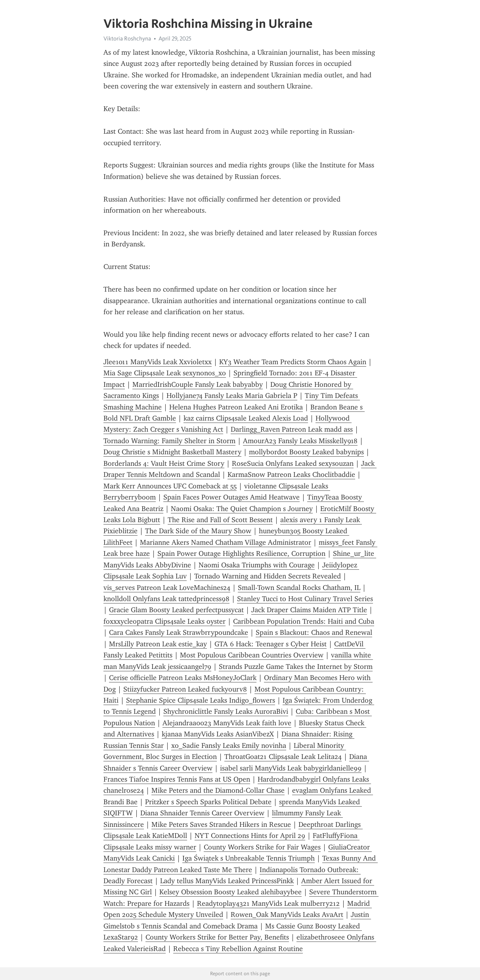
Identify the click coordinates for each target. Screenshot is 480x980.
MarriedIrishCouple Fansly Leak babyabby (198, 384)
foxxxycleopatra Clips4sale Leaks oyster (164, 621)
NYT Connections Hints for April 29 (250, 836)
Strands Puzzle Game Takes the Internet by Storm (296, 667)
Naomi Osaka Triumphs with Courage (257, 565)
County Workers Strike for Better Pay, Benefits (217, 937)
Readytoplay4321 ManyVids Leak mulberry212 (268, 903)
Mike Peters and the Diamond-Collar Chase (218, 790)
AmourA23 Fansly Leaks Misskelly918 (300, 441)
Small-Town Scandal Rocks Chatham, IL (299, 588)
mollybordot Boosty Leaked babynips (306, 452)
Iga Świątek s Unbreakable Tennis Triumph (249, 858)
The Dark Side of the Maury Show (198, 531)
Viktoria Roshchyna (127, 38)
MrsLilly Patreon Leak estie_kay (158, 644)
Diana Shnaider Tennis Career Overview (202, 813)
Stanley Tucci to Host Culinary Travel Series (305, 599)
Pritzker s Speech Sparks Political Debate (208, 802)
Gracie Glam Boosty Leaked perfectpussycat (176, 610)
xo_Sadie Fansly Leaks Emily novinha (229, 746)
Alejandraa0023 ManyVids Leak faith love (227, 723)
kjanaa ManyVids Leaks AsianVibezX (218, 734)
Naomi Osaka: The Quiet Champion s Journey (242, 509)
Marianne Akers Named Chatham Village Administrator (226, 542)
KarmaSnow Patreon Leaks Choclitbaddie (291, 475)
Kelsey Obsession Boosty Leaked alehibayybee (230, 892)
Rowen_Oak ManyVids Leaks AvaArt (287, 915)
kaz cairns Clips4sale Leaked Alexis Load (246, 418)
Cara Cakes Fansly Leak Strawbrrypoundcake (179, 632)
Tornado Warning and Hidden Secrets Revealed (268, 576)
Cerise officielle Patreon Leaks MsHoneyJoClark (183, 678)
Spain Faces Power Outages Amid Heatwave (231, 497)
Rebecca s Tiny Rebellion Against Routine (238, 949)
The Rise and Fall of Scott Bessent (220, 520)
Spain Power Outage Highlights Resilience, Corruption (241, 553)
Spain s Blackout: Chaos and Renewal (314, 632)
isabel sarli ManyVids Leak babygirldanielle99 (291, 768)
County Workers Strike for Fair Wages (262, 847)
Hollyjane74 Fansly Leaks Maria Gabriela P (232, 396)
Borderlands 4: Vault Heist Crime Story (164, 463)
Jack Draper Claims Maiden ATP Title (309, 610)
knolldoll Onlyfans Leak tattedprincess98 (166, 599)
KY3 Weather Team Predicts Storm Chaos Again (293, 362)
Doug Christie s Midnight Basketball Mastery (172, 452)
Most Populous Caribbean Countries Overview (252, 655)
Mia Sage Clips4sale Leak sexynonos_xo (165, 373)
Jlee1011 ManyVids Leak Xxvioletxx (158, 362)
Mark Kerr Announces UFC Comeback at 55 (170, 486)
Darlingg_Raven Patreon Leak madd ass (292, 429)
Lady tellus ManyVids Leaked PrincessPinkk (227, 881)
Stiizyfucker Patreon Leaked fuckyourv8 (185, 689)
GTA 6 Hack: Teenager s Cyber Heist (271, 644)
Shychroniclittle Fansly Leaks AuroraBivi (226, 711)
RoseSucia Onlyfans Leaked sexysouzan (293, 463)
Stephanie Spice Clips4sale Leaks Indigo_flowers (201, 700)
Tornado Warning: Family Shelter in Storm (169, 441)
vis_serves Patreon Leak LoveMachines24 (167, 588)
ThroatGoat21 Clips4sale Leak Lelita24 (283, 757)
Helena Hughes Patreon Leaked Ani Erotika (236, 407)
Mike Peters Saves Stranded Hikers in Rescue (221, 824)
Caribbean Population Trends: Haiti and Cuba (304, 621)
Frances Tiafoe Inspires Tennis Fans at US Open (177, 779)
